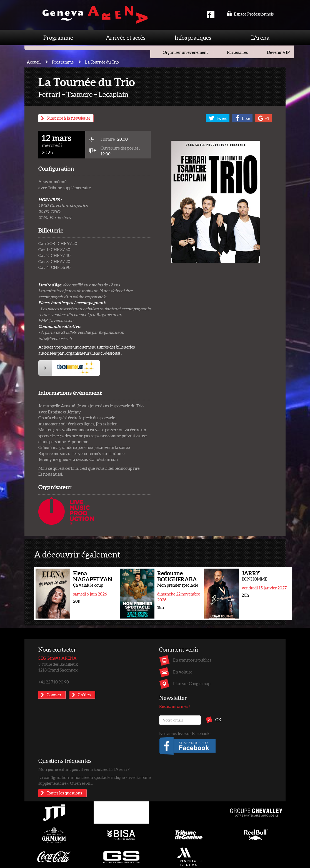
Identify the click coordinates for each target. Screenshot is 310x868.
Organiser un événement (185, 52)
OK (218, 720)
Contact (54, 695)
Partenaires (237, 52)
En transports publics (192, 660)
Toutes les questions (64, 793)
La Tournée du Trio (102, 62)
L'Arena (260, 37)
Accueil (34, 62)
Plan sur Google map (192, 683)
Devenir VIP (278, 52)
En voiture (183, 672)
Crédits (84, 695)
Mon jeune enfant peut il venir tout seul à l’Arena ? (84, 769)
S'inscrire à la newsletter (68, 118)
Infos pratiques (193, 37)
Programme (58, 37)
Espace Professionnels (250, 14)
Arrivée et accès (126, 37)
